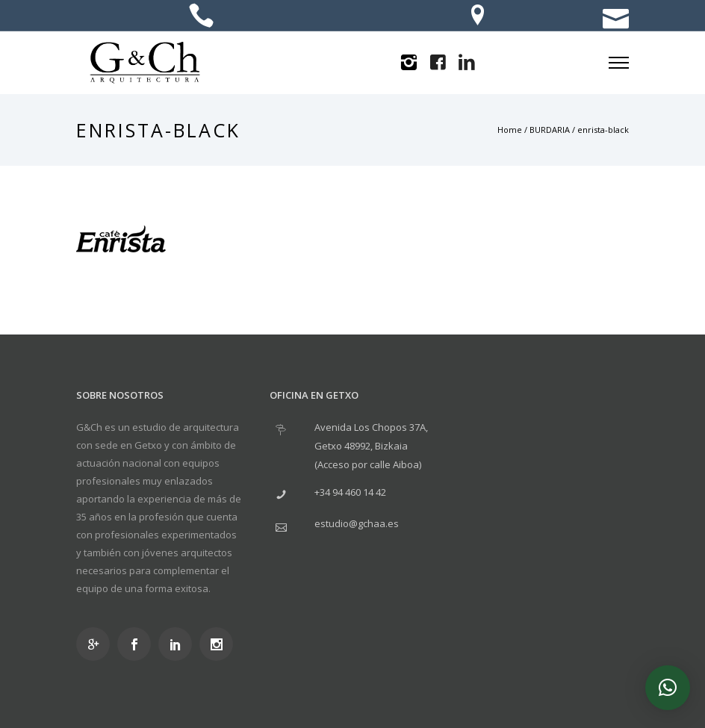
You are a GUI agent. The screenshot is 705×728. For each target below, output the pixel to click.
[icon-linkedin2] (467, 63)
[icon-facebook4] (438, 63)
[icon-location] (478, 16)
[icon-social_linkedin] (179, 644)
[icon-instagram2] (409, 63)
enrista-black (603, 130)
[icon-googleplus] (97, 644)
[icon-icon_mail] (616, 16)
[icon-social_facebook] (138, 644)
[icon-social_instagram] (220, 644)
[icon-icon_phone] (201, 16)
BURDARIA (550, 130)
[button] (668, 688)
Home (510, 130)
